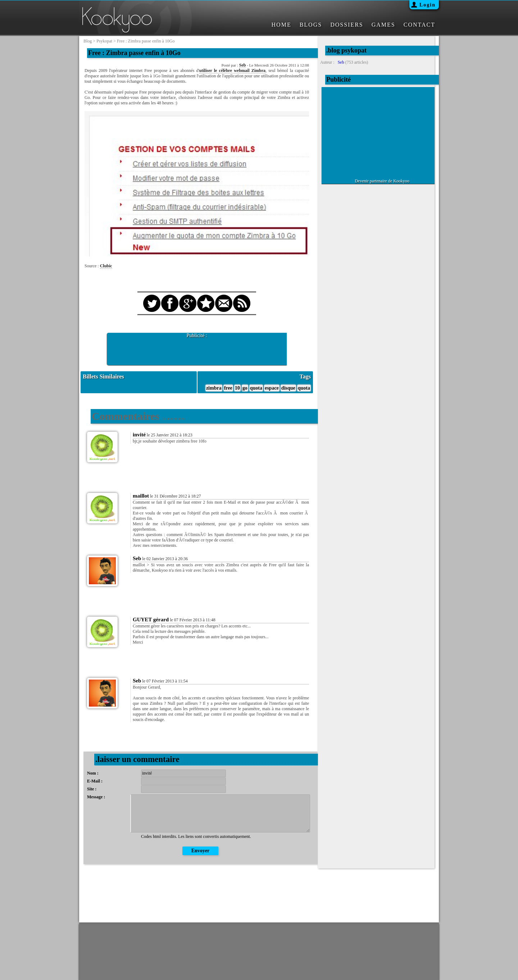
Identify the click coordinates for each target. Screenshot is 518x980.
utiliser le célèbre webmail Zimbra (232, 71)
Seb (243, 65)
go (245, 388)
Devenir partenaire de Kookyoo (382, 181)
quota (256, 388)
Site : (92, 789)
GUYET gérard (151, 620)
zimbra (214, 388)
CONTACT (419, 25)
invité (139, 435)
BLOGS (311, 25)
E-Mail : (95, 781)
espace (272, 388)
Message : (96, 797)
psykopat (104, 41)
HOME (281, 25)
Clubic (106, 266)
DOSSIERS (347, 25)
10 (237, 388)
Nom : (93, 773)
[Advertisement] (197, 349)
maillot (141, 496)
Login (428, 5)
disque (288, 388)
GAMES (383, 25)
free (228, 388)
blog (88, 41)
